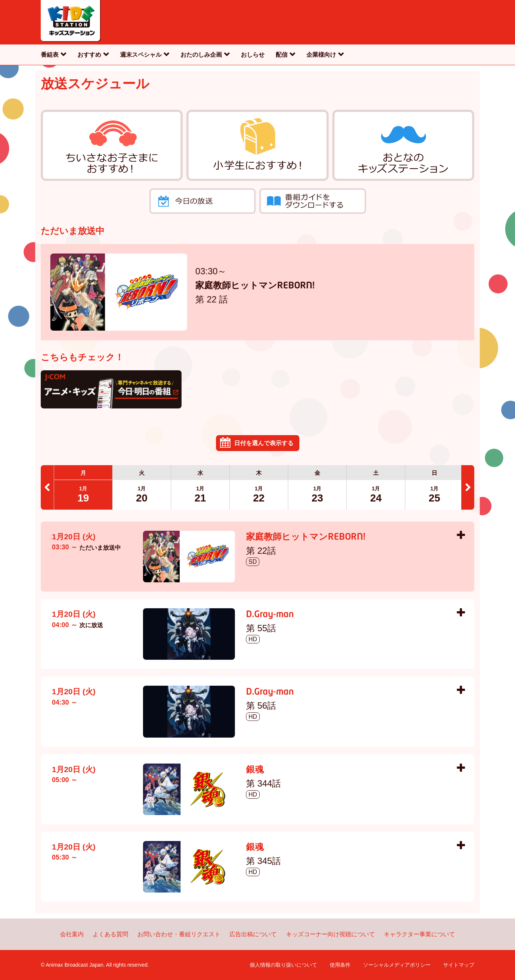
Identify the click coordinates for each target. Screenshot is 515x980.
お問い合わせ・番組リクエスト (179, 934)
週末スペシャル (141, 55)
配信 (282, 55)
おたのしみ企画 (201, 55)
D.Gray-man (270, 615)
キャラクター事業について (419, 934)
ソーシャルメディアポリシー (397, 965)
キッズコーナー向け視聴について (330, 934)
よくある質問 (110, 934)
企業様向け (321, 55)
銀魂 (255, 770)
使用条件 (340, 965)
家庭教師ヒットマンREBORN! (255, 286)
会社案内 (72, 934)
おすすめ (89, 55)
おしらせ (253, 55)
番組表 (50, 55)
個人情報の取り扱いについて (283, 965)
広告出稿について (253, 934)
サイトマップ (459, 965)
